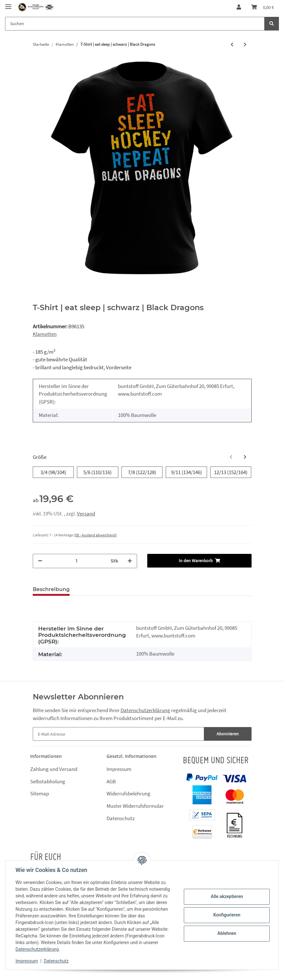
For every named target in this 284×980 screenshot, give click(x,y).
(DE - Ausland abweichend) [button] (95, 535)
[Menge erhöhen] (130, 561)
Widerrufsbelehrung (128, 793)
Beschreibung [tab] (51, 589)
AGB (111, 781)
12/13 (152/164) (231, 472)
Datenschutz (121, 818)
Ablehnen (227, 933)
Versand (86, 514)
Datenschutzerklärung (145, 710)
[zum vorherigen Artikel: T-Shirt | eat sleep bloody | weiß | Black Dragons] (232, 45)
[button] (239, 7)
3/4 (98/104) (53, 472)
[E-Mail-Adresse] (118, 734)
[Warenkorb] (263, 7)
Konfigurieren (227, 915)
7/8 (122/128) (142, 472)
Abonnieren (228, 734)
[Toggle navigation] (8, 4)
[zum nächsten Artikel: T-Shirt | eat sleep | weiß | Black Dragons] (245, 45)
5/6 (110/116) (97, 472)
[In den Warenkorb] (199, 561)
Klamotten (45, 334)
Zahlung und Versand (54, 769)
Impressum (119, 769)
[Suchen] (135, 24)
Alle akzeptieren (227, 896)
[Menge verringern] (40, 561)
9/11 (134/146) (187, 472)
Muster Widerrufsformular (135, 806)
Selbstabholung (48, 781)
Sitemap (40, 793)
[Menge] (76, 561)
